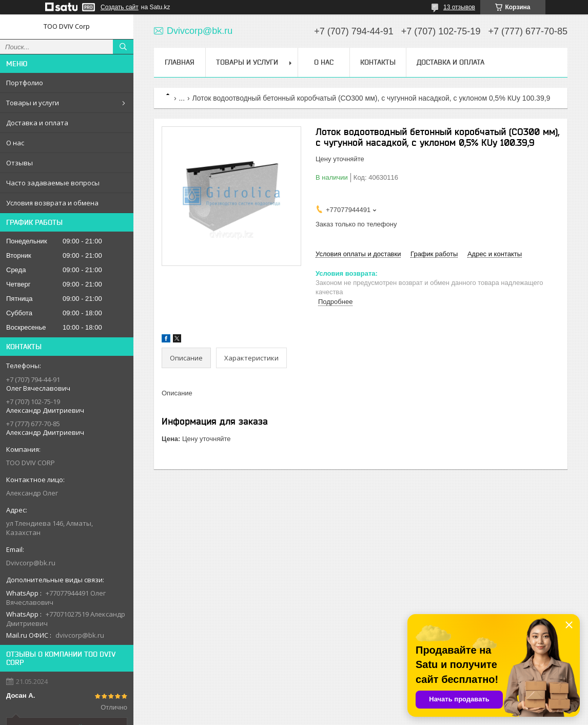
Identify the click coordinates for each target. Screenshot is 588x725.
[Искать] (123, 47)
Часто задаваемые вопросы (53, 183)
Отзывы (19, 163)
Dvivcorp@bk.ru (31, 563)
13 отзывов (459, 7)
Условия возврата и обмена (52, 203)
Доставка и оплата (37, 123)
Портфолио (25, 83)
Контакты (378, 62)
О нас (15, 143)
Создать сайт (120, 7)
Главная (180, 62)
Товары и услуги (33, 103)
